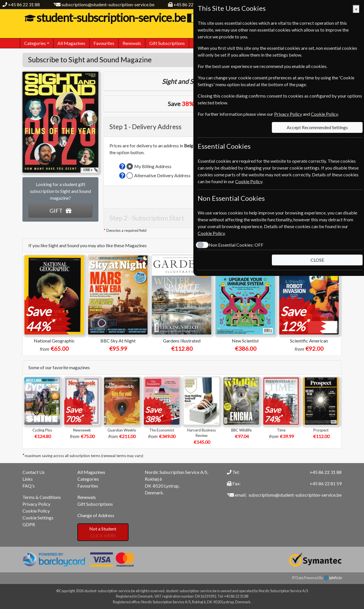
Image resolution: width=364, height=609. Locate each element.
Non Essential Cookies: (236, 245)
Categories (88, 479)
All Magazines (71, 43)
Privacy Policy (36, 504)
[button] (122, 166)
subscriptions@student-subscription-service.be (108, 4)
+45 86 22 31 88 (24, 4)
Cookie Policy (36, 511)
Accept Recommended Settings (317, 127)
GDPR (29, 524)
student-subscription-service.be (110, 18)
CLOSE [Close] (317, 260)
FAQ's (29, 486)
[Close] (356, 9)
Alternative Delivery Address (162, 175)
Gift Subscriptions (167, 43)
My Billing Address (153, 166)
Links (28, 479)
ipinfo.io (333, 578)
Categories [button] (35, 43)
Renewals (132, 43)
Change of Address (96, 515)
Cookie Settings (38, 518)
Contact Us (34, 472)
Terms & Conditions (42, 497)
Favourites (104, 43)
